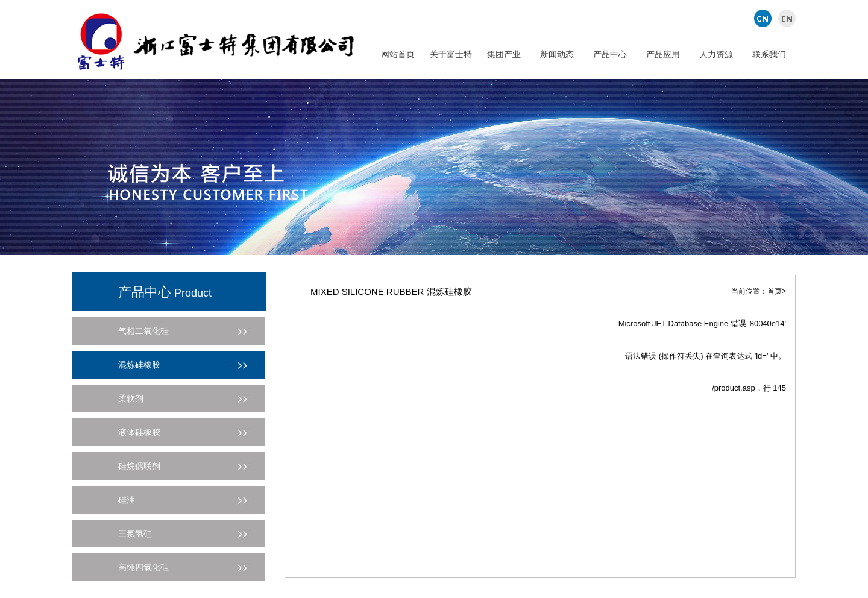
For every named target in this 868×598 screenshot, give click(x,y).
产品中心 (610, 54)
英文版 (785, 18)
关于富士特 (451, 54)
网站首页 (398, 54)
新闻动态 (557, 54)
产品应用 (663, 54)
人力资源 (716, 54)
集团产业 (504, 54)
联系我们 (769, 54)
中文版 (764, 18)
